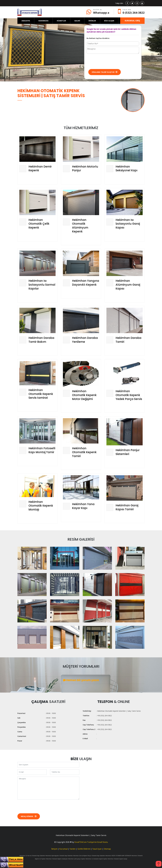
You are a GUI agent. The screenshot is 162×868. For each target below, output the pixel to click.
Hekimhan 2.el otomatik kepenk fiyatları (96, 859)
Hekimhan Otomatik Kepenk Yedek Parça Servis (129, 395)
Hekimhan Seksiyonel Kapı (127, 168)
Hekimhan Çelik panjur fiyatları (77, 859)
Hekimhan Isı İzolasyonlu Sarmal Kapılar (42, 285)
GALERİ (77, 21)
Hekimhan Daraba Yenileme (85, 340)
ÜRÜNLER (92, 21)
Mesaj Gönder (29, 816)
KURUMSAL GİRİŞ (132, 21)
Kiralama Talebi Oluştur (105, 72)
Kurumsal (63, 849)
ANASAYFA (26, 21)
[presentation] (104, 61)
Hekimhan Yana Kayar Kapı (83, 506)
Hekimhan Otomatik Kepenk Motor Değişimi (84, 395)
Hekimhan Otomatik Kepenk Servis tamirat (41, 394)
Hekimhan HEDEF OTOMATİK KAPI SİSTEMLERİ (118, 856)
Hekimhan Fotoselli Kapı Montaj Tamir (42, 450)
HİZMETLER (61, 21)
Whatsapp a (101, 13)
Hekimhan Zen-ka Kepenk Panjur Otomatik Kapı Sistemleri (89, 856)
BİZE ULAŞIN (109, 21)
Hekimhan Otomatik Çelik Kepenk (39, 224)
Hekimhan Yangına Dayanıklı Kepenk (86, 283)
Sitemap (107, 849)
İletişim (54, 849)
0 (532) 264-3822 (134, 13)
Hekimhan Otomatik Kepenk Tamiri (84, 452)
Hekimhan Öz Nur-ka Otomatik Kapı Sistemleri (32, 856)
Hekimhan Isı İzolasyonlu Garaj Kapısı (128, 224)
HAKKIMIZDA (43, 21)
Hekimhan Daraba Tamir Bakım (41, 340)
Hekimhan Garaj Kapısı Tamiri (127, 507)
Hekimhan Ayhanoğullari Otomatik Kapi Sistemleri (59, 856)
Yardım (73, 849)
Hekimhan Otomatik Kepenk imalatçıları (57, 859)
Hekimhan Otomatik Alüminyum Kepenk (80, 226)
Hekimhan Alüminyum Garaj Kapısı (128, 285)
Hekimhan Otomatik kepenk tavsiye (117, 859)
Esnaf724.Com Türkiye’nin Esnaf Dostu (91, 842)
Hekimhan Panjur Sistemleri (128, 452)
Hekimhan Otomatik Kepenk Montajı (41, 506)
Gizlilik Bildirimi (84, 849)
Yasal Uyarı (97, 849)
